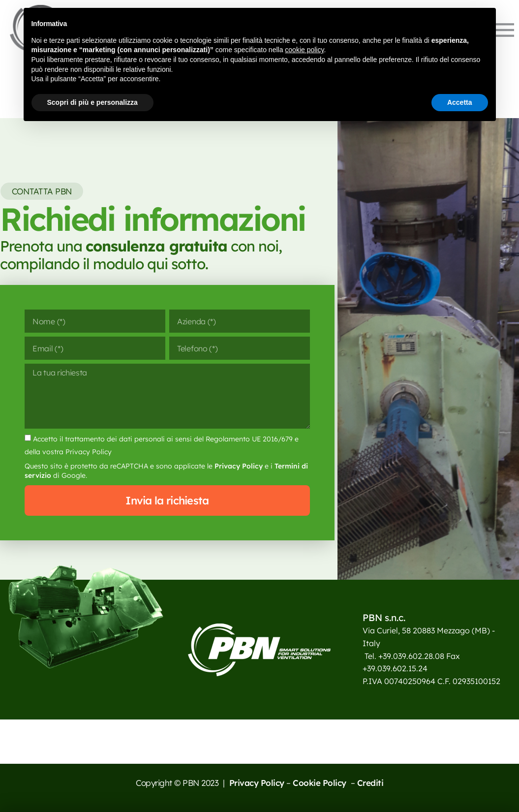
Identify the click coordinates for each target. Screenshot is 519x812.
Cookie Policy (321, 783)
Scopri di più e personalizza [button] (92, 102)
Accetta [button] (460, 102)
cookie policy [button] (304, 50)
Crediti (370, 783)
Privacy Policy (239, 466)
